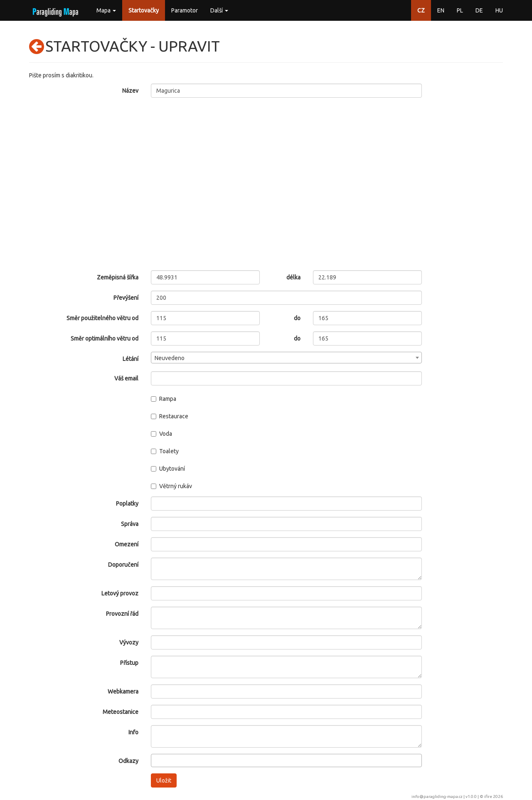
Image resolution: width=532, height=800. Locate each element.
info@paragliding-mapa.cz (437, 796)
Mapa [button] (106, 10)
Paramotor (185, 10)
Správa (130, 524)
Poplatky (127, 504)
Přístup (129, 663)
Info (133, 732)
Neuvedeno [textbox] (170, 358)
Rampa (164, 399)
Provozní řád (122, 614)
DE (479, 10)
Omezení (127, 544)
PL (460, 10)
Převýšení (126, 298)
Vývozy (129, 642)
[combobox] (287, 358)
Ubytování (168, 469)
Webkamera (123, 691)
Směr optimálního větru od (105, 338)
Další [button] (219, 10)
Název (130, 91)
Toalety (165, 451)
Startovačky (144, 10)
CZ (421, 10)
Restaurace (170, 416)
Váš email (126, 378)
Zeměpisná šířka (118, 277)
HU (499, 10)
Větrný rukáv (171, 486)
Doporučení (123, 565)
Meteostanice (121, 712)
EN (441, 10)
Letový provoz (120, 593)
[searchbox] (156, 760)
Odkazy (128, 761)
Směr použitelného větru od (102, 318)
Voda (161, 434)
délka (293, 277)
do (297, 318)
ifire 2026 (494, 796)
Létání (131, 359)
